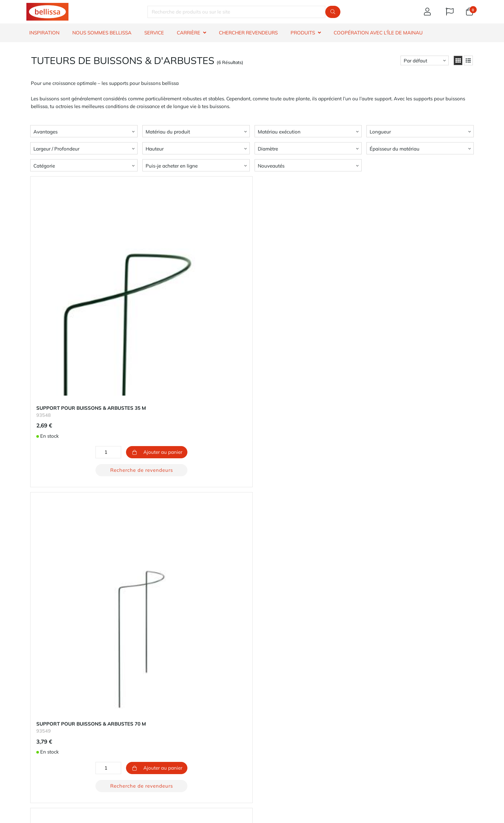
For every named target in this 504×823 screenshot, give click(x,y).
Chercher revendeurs (49, 726)
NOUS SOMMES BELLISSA (102, 33)
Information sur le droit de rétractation (68, 749)
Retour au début (252, 656)
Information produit (48, 741)
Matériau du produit (168, 132)
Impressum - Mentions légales (288, 741)
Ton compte (153, 710)
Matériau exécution (279, 132)
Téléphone (322, 777)
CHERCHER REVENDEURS (248, 33)
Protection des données (281, 733)
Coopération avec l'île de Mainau (378, 33)
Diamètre (268, 149)
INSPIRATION (44, 33)
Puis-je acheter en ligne (172, 166)
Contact (35, 710)
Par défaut (415, 61)
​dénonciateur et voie (49, 764)
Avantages (45, 132)
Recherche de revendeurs (103, 392)
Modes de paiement (162, 718)
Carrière (263, 726)
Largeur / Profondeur (56, 149)
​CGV (31, 757)
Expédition (152, 726)
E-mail (273, 777)
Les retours (152, 733)
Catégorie (44, 166)
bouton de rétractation (179, 751)
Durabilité (265, 718)
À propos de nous (274, 710)
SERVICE (154, 33)
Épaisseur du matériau (395, 149)
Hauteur (155, 149)
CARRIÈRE (189, 33)
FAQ (31, 733)
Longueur (380, 132)
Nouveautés (271, 166)
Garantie (36, 718)
